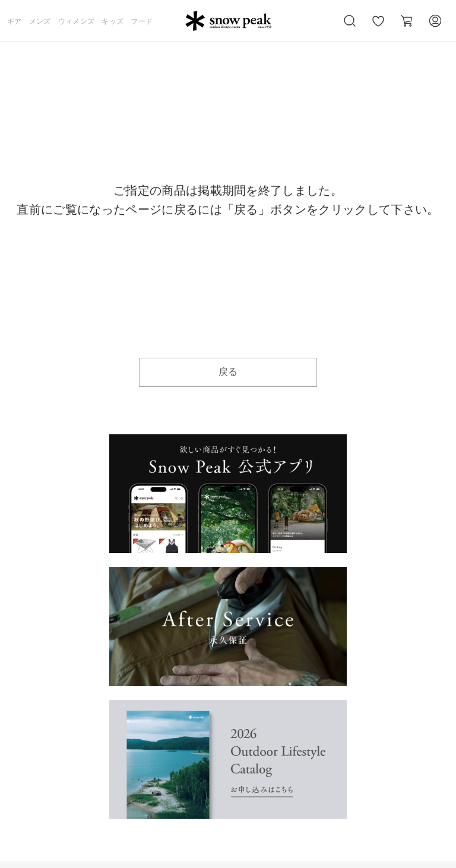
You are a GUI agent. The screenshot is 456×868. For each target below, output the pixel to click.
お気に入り (378, 27)
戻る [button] (228, 372)
